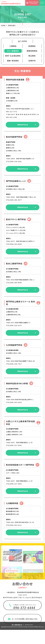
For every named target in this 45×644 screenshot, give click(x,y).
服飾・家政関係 (13, 61)
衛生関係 (32, 56)
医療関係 (32, 46)
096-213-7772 (12, 112)
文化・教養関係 (13, 51)
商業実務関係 (32, 51)
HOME (3, 25)
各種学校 (32, 61)
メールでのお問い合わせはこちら (25, 633)
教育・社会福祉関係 (13, 56)
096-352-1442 (12, 117)
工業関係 (13, 46)
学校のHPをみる (23, 125)
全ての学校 (22, 41)
